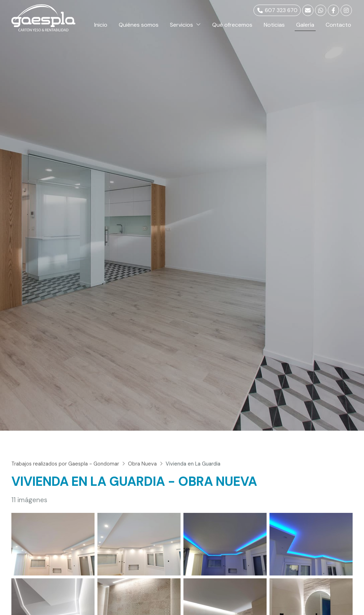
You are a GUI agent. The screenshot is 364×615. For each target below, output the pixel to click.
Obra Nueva (142, 464)
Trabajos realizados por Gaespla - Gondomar (65, 464)
